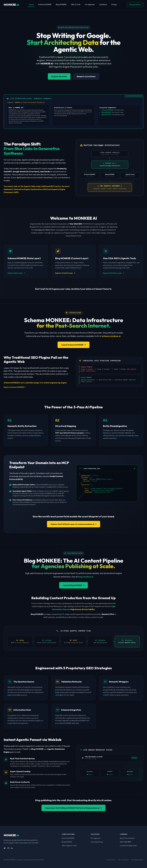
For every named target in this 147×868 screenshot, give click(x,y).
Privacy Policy (111, 860)
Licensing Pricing (97, 842)
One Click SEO (125, 842)
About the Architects (127, 838)
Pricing (114, 4)
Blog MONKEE (61, 4)
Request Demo (135, 5)
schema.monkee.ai (111, 336)
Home (31, 4)
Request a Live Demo (86, 76)
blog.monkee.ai (86, 576)
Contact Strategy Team (128, 845)
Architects (103, 4)
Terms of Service (123, 860)
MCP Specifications (137, 860)
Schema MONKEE (45, 4)
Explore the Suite (59, 76)
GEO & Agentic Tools (69, 845)
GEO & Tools (76, 4)
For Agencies (90, 4)
